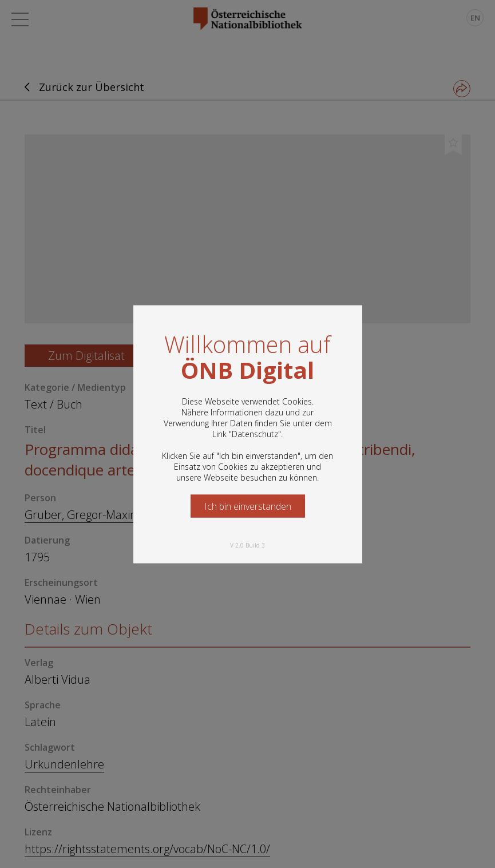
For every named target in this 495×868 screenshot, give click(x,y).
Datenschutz (255, 433)
